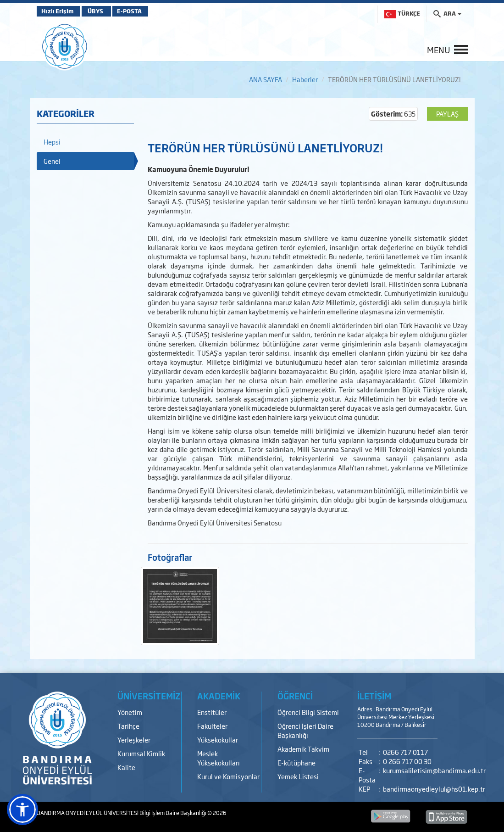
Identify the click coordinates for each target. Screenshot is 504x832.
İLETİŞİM (374, 696)
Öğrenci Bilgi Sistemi (308, 712)
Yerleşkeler (134, 740)
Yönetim (130, 712)
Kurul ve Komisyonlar (228, 776)
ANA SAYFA (266, 79)
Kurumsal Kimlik (141, 753)
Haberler (305, 79)
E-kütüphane (296, 762)
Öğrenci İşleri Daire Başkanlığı (305, 730)
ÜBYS (104, 11)
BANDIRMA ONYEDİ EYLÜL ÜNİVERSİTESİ (88, 813)
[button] (22, 810)
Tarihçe (128, 726)
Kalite (126, 767)
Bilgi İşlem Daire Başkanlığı (173, 813)
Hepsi (52, 142)
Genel (52, 161)
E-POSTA (147, 11)
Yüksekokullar (218, 740)
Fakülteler (212, 726)
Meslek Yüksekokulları (219, 758)
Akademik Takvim (303, 749)
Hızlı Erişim (59, 11)
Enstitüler (212, 712)
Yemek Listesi (298, 776)
